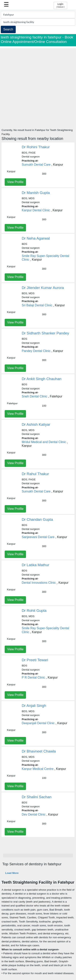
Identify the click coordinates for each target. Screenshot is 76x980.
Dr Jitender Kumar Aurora (43, 288)
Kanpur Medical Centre (38, 769)
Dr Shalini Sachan (37, 797)
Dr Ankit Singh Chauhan (42, 379)
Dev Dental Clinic (34, 814)
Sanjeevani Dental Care (38, 537)
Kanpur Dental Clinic (36, 210)
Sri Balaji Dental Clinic (37, 305)
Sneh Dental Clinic (35, 396)
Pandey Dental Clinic (36, 351)
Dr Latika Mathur (35, 565)
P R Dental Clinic (33, 677)
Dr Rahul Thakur (35, 474)
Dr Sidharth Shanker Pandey (45, 333)
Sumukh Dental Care (36, 165)
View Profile (15, 182)
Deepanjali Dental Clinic (38, 723)
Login (60, 5)
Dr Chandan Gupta (37, 519)
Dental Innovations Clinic (39, 583)
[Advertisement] (38, 86)
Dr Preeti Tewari (35, 660)
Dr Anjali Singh (34, 706)
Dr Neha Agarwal (36, 238)
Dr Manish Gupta (36, 193)
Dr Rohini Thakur (36, 147)
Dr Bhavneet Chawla (39, 751)
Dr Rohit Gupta (34, 611)
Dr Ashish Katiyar (36, 424)
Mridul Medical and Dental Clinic (44, 442)
